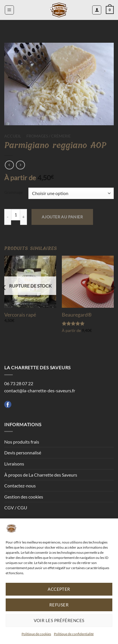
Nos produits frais (22, 442)
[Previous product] (20, 165)
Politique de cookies (36, 634)
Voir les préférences (59, 620)
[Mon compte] (97, 10)
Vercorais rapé (20, 315)
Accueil (13, 136)
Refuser (59, 605)
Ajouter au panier (62, 217)
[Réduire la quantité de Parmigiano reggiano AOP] (8, 217)
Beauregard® (77, 315)
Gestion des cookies (24, 497)
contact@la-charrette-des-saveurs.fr (40, 390)
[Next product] (9, 165)
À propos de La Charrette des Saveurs (41, 475)
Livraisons (14, 464)
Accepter (59, 589)
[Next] (113, 299)
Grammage (13, 193)
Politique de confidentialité (74, 634)
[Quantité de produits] (16, 215)
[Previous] (5, 299)
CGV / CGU (16, 507)
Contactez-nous (20, 486)
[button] (9, 10)
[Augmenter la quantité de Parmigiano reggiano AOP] (24, 217)
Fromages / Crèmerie (49, 136)
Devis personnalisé (23, 453)
